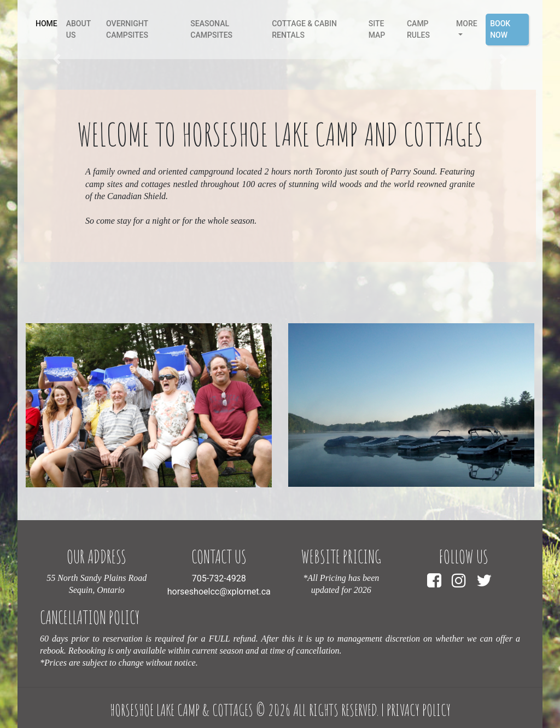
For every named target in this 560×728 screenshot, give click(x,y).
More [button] (467, 24)
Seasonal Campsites (211, 29)
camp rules (418, 29)
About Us (78, 29)
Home (49, 23)
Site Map (377, 29)
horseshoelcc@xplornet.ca (219, 592)
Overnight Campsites (127, 29)
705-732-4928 (219, 578)
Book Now (500, 29)
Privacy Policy (419, 710)
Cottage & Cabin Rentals (304, 29)
